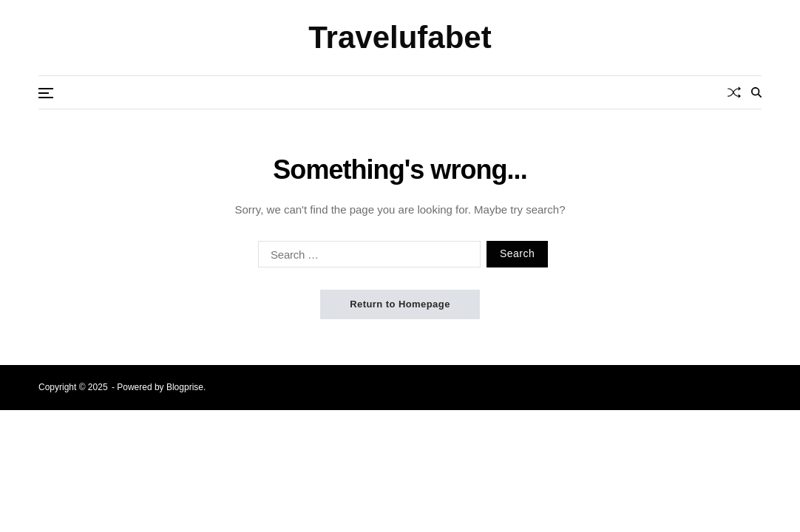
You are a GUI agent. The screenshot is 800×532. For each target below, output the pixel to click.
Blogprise (185, 387)
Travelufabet (400, 38)
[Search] (756, 92)
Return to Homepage (400, 304)
